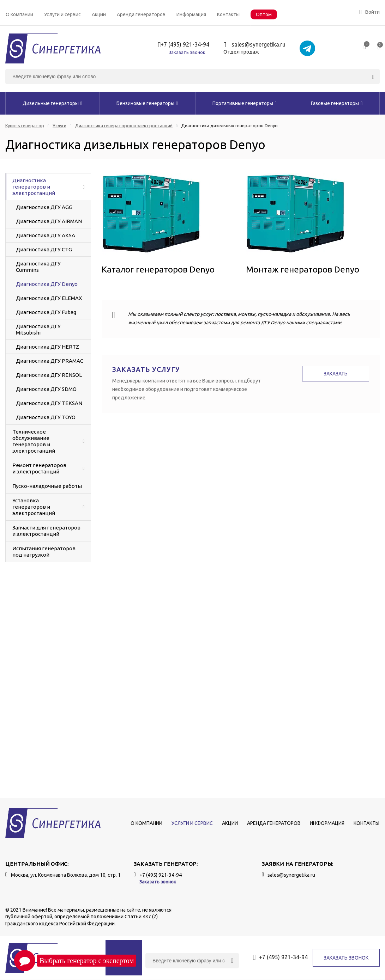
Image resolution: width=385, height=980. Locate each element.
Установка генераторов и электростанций (34, 507)
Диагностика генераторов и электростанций (124, 126)
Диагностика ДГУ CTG (44, 249)
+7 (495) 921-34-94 (184, 45)
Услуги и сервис (62, 14)
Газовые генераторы (337, 103)
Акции (99, 14)
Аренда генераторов (141, 14)
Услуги (59, 126)
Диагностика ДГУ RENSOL (49, 375)
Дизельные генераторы (52, 103)
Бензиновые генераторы (147, 103)
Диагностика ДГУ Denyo (47, 284)
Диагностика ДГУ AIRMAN (49, 221)
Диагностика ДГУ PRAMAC (50, 361)
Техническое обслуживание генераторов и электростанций (34, 441)
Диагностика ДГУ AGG (44, 207)
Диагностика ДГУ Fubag (46, 312)
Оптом (264, 14)
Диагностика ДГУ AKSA (46, 235)
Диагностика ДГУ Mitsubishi (38, 329)
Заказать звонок (187, 52)
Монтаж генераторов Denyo (303, 269)
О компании (19, 14)
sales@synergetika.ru (254, 45)
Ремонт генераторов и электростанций (39, 468)
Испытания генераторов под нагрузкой (44, 552)
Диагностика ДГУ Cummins (38, 267)
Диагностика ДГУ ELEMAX (49, 298)
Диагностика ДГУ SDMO (46, 389)
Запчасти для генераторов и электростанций (46, 531)
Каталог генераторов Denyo (158, 269)
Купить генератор (25, 126)
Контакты (228, 14)
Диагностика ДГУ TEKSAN (49, 403)
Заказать (336, 374)
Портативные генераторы (245, 103)
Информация (191, 14)
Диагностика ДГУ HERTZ (47, 347)
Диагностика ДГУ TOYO (46, 417)
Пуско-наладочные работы (47, 486)
